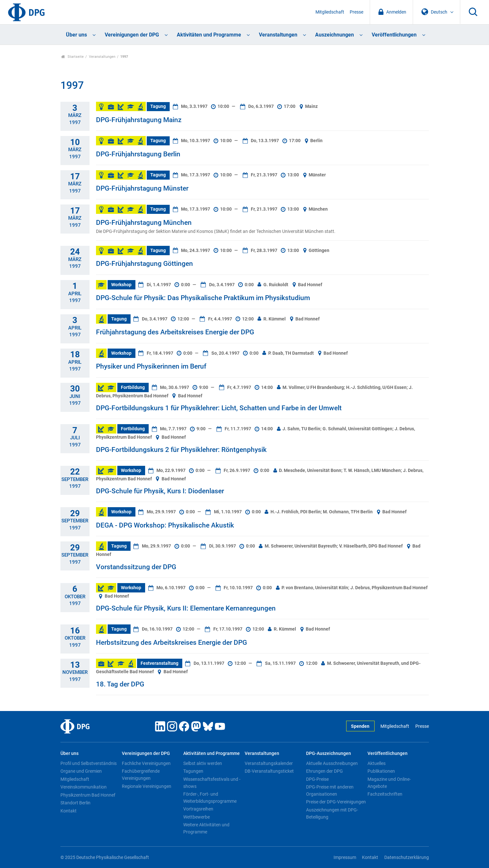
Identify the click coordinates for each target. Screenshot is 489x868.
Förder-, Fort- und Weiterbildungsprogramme (210, 798)
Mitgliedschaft (330, 12)
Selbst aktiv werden (203, 763)
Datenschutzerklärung (407, 858)
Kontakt (69, 811)
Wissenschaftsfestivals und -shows (212, 783)
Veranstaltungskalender (269, 763)
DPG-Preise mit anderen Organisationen (330, 790)
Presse (356, 12)
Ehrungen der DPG (324, 771)
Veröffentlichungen (394, 35)
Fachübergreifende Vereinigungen (141, 775)
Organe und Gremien (81, 771)
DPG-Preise (317, 779)
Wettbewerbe (197, 817)
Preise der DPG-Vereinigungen (336, 802)
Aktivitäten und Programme (209, 35)
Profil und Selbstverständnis (89, 763)
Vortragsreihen (198, 809)
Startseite (73, 57)
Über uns (76, 35)
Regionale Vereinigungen (147, 786)
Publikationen (381, 771)
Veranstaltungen (278, 35)
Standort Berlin (75, 803)
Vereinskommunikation (84, 787)
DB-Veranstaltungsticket (269, 771)
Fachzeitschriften (385, 794)
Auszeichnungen (335, 35)
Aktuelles (377, 763)
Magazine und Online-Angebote (389, 783)
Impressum (345, 858)
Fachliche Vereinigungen (146, 763)
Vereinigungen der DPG (132, 35)
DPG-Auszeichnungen (329, 753)
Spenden (360, 726)
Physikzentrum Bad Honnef (88, 795)
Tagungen (193, 771)
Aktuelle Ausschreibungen (332, 763)
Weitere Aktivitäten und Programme (206, 828)
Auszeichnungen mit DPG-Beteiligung (332, 813)
